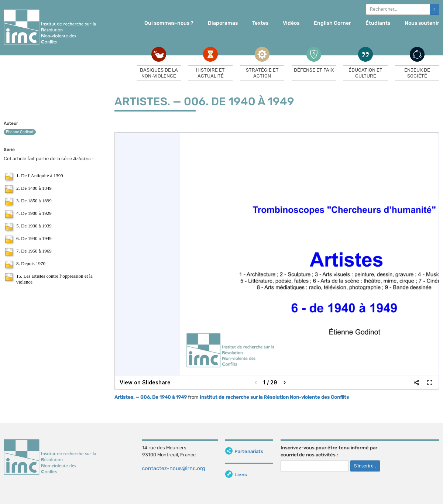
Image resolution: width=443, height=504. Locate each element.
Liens (236, 475)
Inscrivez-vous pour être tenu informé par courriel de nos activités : (329, 451)
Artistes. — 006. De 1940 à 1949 (151, 397)
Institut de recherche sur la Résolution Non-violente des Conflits (274, 397)
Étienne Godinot (20, 132)
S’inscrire (365, 466)
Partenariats (244, 451)
